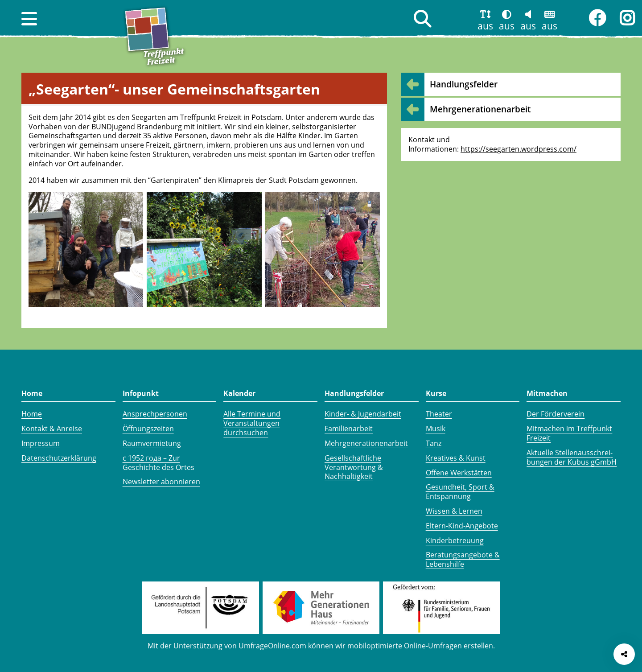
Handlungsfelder (464, 84)
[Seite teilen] (624, 654)
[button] (29, 19)
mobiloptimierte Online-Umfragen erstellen (420, 646)
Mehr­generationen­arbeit (480, 109)
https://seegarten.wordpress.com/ (519, 149)
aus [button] (485, 26)
